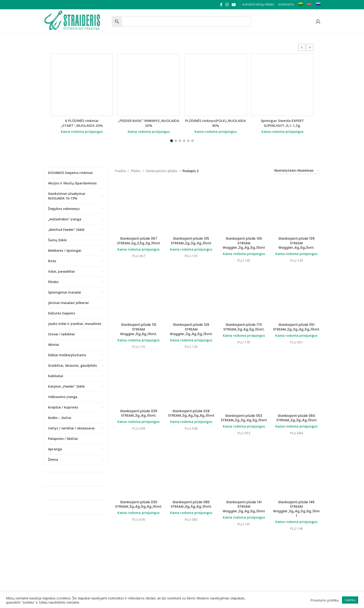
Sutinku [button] (350, 600)
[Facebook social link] (221, 5)
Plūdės (136, 171)
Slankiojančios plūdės (162, 171)
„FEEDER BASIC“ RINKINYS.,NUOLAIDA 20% (149, 123)
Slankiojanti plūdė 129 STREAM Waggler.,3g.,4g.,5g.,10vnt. (191, 329)
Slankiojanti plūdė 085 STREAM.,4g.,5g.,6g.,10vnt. (191, 504)
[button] (310, 47)
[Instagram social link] (227, 5)
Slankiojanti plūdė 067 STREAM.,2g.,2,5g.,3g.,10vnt (138, 241)
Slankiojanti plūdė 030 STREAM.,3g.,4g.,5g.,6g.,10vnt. (139, 504)
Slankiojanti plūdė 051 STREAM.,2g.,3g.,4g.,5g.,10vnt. (296, 327)
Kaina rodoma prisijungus (82, 132)
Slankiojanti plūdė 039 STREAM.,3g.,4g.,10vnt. (139, 413)
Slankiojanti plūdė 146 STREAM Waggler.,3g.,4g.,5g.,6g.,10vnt (296, 509)
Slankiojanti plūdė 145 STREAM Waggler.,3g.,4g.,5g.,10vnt (244, 243)
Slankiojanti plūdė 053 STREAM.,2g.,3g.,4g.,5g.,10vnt (244, 418)
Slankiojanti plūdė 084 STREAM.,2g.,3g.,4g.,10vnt (296, 418)
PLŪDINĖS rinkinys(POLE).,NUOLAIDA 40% (215, 123)
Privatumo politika (324, 600)
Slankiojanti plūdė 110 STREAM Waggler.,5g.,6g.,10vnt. (138, 329)
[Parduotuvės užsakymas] (297, 171)
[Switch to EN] (309, 5)
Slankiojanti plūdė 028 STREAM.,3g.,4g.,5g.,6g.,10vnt (191, 413)
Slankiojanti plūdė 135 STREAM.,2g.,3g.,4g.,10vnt (191, 241)
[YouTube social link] (234, 5)
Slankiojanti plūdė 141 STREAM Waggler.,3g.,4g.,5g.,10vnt (244, 507)
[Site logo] (77, 21)
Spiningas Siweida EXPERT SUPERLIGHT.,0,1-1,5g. (282, 123)
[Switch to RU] (318, 5)
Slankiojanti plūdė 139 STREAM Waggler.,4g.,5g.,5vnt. (296, 243)
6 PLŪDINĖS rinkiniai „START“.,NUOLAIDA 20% (82, 123)
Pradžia (120, 171)
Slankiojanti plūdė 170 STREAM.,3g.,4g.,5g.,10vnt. (244, 327)
